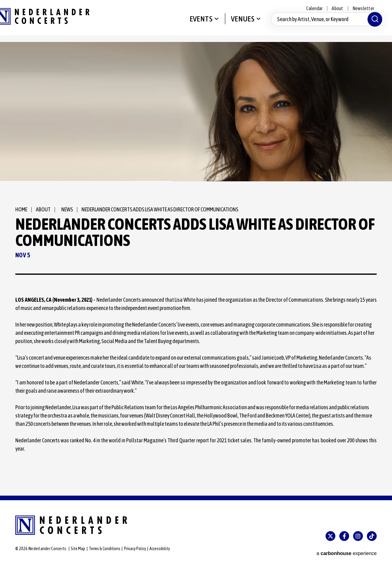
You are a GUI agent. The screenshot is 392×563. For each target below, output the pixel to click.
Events (199, 23)
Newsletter (363, 8)
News (65, 209)
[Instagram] (358, 536)
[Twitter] (330, 536)
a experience (347, 549)
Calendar (314, 8)
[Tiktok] (372, 536)
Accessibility (160, 549)
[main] (196, 269)
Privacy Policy (135, 549)
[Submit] (373, 24)
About (337, 8)
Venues (241, 23)
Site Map (78, 549)
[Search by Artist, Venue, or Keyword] (325, 24)
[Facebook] (344, 536)
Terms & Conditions (105, 549)
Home (21, 209)
